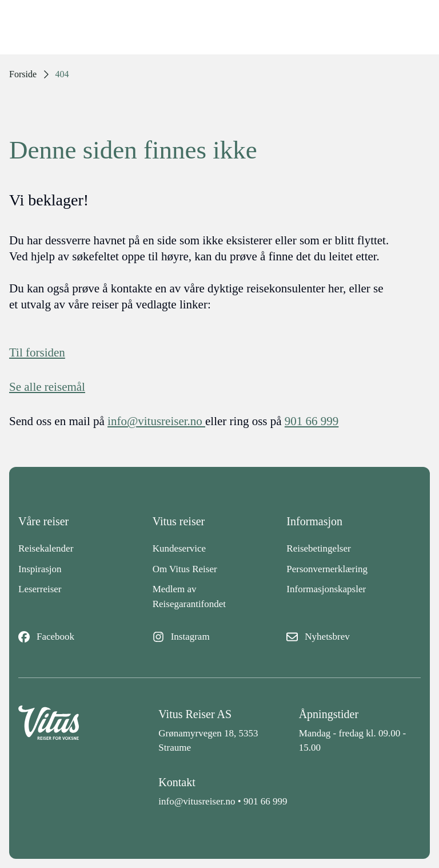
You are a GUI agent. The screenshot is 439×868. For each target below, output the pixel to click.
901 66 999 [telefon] (312, 421)
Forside (23, 74)
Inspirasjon (40, 569)
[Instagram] (220, 637)
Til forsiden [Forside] (37, 352)
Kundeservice (179, 548)
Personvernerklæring (327, 569)
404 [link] (62, 74)
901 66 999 (266, 801)
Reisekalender (46, 548)
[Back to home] (79, 730)
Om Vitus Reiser (185, 569)
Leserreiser (40, 589)
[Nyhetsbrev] (354, 637)
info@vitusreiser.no (197, 801)
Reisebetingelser (318, 548)
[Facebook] (85, 637)
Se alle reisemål (47, 387)
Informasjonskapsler (326, 589)
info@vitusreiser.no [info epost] (156, 421)
